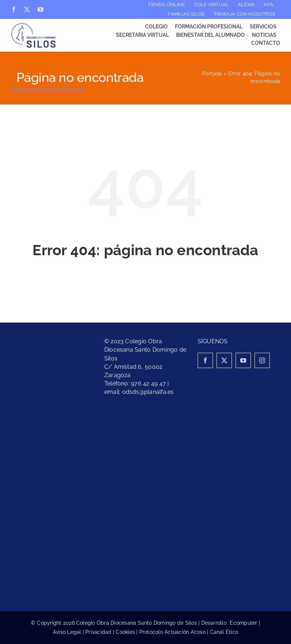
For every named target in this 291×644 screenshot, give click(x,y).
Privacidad (98, 632)
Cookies (125, 632)
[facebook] (14, 9)
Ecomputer (243, 623)
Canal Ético (224, 632)
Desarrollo (216, 623)
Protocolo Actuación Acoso (172, 632)
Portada (212, 74)
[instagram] (262, 360)
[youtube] (40, 9)
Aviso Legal (67, 632)
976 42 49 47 (148, 384)
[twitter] (27, 9)
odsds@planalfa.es (148, 392)
